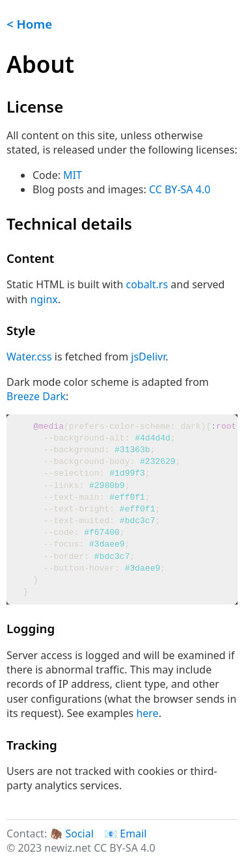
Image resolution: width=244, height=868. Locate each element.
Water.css (29, 357)
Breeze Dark (36, 396)
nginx (44, 299)
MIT (73, 175)
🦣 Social (71, 834)
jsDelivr (148, 357)
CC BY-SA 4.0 (180, 189)
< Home (29, 24)
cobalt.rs (147, 284)
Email (133, 834)
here (147, 713)
